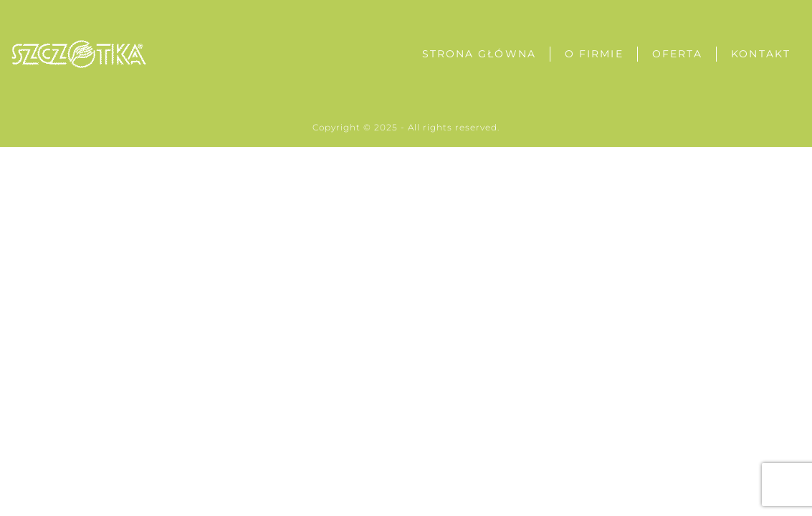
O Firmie (594, 54)
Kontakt (761, 54)
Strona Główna (479, 54)
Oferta (678, 54)
